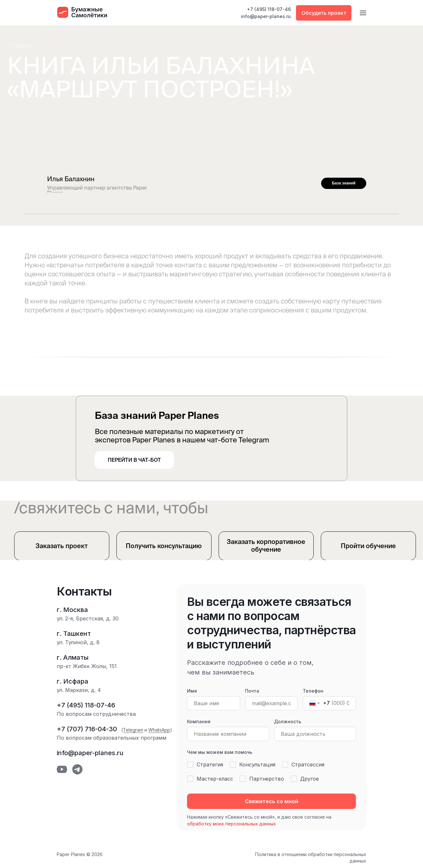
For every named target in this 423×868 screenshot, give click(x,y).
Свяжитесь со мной (272, 801)
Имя (192, 691)
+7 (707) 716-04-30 (87, 729)
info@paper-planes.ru (266, 16)
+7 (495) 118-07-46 (269, 9)
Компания (199, 721)
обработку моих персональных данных (231, 824)
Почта (252, 691)
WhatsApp (159, 730)
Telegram (133, 730)
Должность (288, 721)
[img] (393, 183)
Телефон (313, 691)
